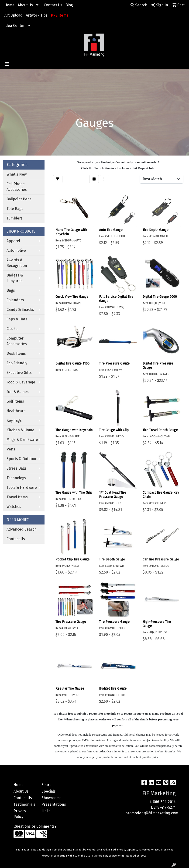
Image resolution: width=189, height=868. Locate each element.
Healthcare (16, 411)
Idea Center (15, 26)
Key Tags (14, 420)
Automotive (16, 250)
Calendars (15, 300)
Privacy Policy (20, 814)
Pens (11, 449)
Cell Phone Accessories (17, 187)
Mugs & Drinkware (22, 440)
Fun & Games (18, 392)
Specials (49, 791)
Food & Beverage (21, 382)
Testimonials (24, 804)
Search (139, 5)
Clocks (12, 329)
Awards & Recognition (17, 263)
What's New (17, 174)
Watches (14, 507)
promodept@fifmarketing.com (152, 813)
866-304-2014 (164, 802)
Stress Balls (17, 468)
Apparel (13, 241)
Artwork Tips (37, 15)
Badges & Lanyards (15, 278)
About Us (25, 5)
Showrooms (52, 798)
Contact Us (53, 5)
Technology (16, 478)
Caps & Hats (17, 319)
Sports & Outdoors (22, 459)
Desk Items (16, 353)
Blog (69, 5)
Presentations (53, 804)
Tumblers (15, 218)
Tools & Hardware (22, 487)
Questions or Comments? (35, 826)
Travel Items (17, 497)
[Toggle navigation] (7, 64)
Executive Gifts (19, 373)
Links (46, 811)
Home (9, 5)
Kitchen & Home (20, 430)
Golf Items (15, 401)
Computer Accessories (17, 341)
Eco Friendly (17, 363)
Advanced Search (22, 529)
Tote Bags (15, 209)
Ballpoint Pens (19, 199)
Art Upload (14, 15)
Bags (11, 290)
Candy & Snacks (20, 310)
